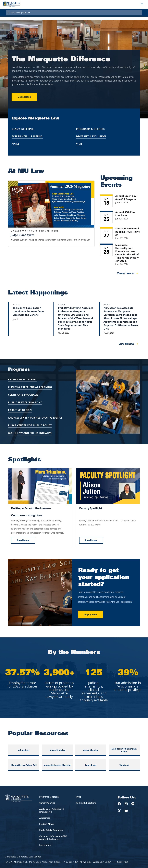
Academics (45, 818)
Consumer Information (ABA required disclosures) (53, 837)
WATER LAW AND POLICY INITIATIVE (30, 433)
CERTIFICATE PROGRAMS (23, 395)
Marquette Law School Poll (24, 765)
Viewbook (124, 765)
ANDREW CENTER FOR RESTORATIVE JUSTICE (35, 418)
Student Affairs (47, 824)
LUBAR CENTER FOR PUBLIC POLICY (30, 425)
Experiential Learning (27, 136)
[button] (51, 204)
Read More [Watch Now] (23, 540)
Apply (15, 144)
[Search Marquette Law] (74, 13)
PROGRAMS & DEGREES (22, 379)
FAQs (78, 797)
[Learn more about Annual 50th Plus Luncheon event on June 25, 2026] (120, 217)
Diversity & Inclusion (91, 136)
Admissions (24, 750)
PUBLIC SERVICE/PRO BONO (25, 402)
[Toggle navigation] (142, 4)
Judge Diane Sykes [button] (23, 235)
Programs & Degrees (90, 129)
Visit (79, 144)
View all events (126, 273)
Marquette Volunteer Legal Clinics (124, 750)
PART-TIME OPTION (20, 410)
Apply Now (91, 614)
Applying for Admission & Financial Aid (52, 810)
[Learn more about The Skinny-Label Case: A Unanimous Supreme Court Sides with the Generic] (29, 319)
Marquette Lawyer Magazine (57, 765)
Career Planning (91, 750)
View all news (127, 344)
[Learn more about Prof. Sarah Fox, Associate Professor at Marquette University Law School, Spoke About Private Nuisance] (119, 319)
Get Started (24, 97)
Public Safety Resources (51, 830)
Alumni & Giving (57, 750)
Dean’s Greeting (23, 129)
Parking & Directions (86, 803)
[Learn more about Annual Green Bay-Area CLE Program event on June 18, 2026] (120, 201)
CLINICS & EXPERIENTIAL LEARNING (30, 387)
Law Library (91, 765)
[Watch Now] (91, 508)
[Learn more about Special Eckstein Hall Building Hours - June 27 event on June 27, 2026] (120, 233)
